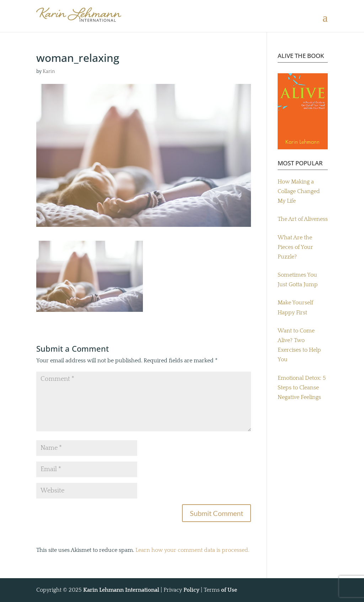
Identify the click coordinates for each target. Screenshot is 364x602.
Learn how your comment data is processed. (192, 550)
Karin (49, 71)
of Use (229, 590)
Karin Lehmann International (121, 590)
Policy (191, 590)
